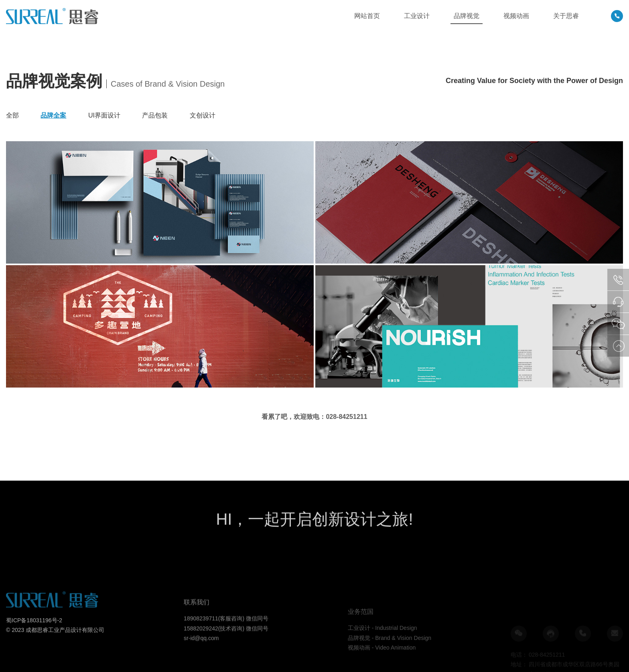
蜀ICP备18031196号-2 (34, 640)
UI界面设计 (104, 115)
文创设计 (203, 115)
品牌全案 (53, 115)
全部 (12, 115)
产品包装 (155, 115)
